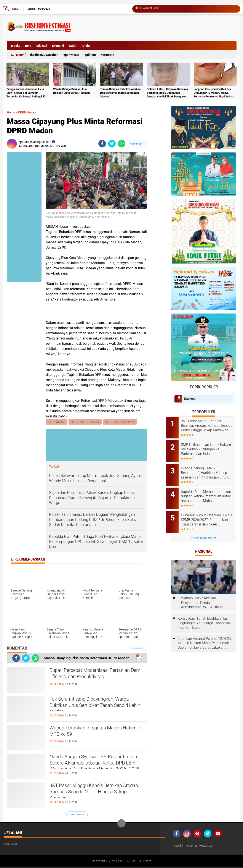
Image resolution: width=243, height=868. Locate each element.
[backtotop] (121, 824)
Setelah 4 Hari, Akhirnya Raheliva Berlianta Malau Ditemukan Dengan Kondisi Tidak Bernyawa (167, 93)
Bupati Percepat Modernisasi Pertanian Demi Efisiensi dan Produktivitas (97, 675)
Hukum (20, 55)
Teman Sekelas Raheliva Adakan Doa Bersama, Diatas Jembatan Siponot (120, 93)
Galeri (73, 46)
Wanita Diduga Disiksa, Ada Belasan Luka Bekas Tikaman (71, 91)
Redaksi (179, 846)
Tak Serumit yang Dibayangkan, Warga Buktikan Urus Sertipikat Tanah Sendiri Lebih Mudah (96, 707)
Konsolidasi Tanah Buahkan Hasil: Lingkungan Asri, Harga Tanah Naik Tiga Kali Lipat (205, 615)
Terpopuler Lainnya (204, 530)
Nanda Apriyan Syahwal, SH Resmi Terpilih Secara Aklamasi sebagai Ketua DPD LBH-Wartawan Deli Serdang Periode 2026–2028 (97, 765)
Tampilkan (138, 649)
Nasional (190, 399)
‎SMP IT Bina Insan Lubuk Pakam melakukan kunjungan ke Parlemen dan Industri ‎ (209, 447)
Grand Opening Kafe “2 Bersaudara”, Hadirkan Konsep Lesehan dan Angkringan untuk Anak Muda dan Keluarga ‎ (209, 469)
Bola (28, 46)
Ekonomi (58, 46)
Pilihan (91, 55)
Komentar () (137, 144)
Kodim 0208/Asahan (45, 55)
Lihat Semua (77, 815)
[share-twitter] (112, 144)
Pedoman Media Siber (202, 846)
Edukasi (42, 46)
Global (87, 46)
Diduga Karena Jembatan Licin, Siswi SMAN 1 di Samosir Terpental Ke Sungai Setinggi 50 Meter (26, 93)
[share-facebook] (102, 144)
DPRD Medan (29, 112)
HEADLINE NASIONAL (86, 422)
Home (15, 9)
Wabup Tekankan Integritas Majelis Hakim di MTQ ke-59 (92, 732)
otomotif (108, 55)
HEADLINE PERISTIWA (121, 422)
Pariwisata (72, 55)
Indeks (16, 46)
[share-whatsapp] (122, 144)
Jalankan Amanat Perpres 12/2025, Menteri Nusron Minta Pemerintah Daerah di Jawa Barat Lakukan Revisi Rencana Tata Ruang (205, 635)
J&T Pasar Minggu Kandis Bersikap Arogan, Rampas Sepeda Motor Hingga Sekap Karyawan (97, 794)
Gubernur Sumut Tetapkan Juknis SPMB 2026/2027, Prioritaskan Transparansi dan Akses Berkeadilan (209, 513)
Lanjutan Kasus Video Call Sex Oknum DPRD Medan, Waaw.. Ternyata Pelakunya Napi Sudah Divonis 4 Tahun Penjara (213, 93)
